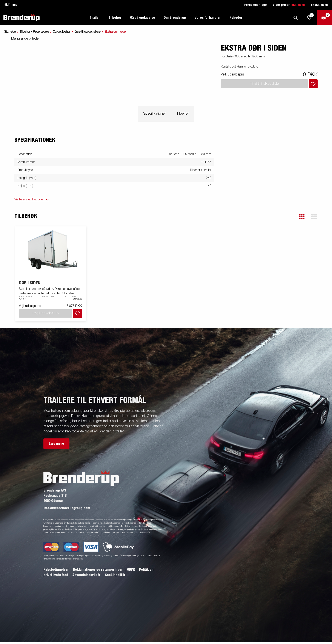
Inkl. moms (298, 5)
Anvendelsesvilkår (87, 575)
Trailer (95, 18)
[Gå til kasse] (324, 18)
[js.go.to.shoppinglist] (309, 18)
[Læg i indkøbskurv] (313, 84)
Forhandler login (256, 5)
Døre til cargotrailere (87, 32)
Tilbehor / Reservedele (34, 32)
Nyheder (236, 18)
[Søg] (295, 18)
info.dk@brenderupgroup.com (67, 508)
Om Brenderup (175, 18)
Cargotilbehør (62, 32)
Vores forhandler (208, 18)
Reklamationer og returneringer (98, 570)
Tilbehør (115, 18)
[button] (302, 217)
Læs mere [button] (56, 444)
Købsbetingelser (57, 570)
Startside (10, 32)
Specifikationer (154, 114)
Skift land (11, 5)
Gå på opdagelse (143, 18)
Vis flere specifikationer (29, 200)
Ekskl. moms (320, 5)
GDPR (131, 570)
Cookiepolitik (115, 575)
